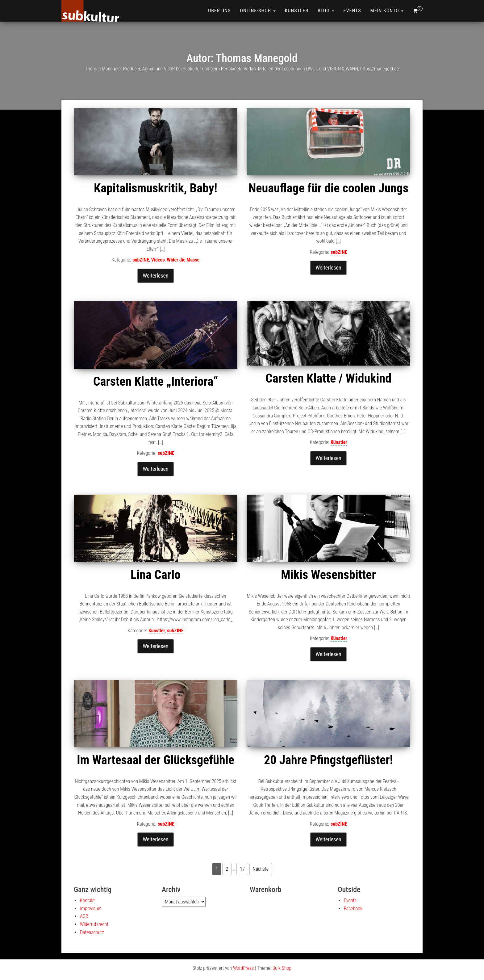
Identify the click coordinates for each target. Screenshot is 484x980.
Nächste (261, 869)
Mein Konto (387, 11)
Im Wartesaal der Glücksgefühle (156, 760)
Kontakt (87, 900)
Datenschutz (92, 932)
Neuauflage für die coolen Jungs (328, 188)
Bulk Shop (282, 968)
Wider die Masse (183, 260)
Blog (326, 11)
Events (352, 11)
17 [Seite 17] (242, 869)
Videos (158, 260)
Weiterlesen (155, 276)
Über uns (219, 11)
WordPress (243, 968)
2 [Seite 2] (227, 869)
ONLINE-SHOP (258, 11)
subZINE (141, 260)
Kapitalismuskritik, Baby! (156, 188)
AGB (84, 916)
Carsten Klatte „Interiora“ (156, 381)
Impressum (91, 909)
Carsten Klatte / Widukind (328, 378)
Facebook (353, 909)
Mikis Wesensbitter (328, 575)
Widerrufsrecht (94, 924)
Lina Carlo (156, 575)
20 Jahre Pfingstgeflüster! (328, 760)
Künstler (297, 11)
